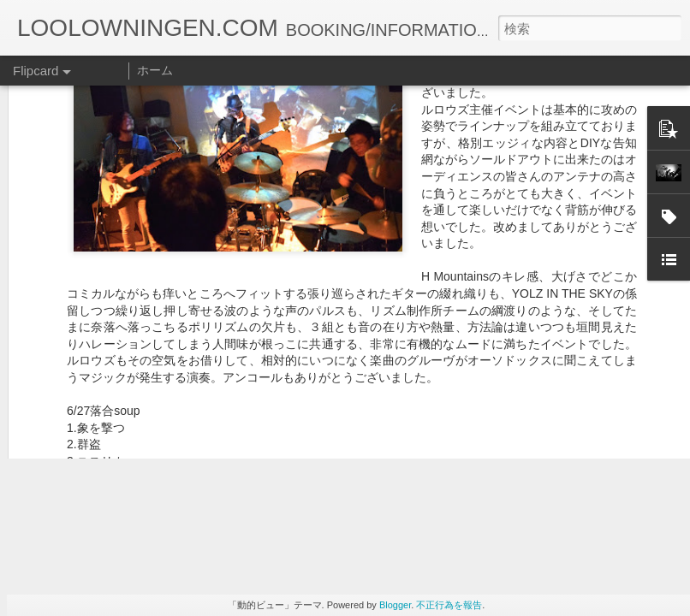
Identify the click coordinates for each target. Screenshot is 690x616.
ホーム (155, 70)
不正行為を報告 (449, 605)
